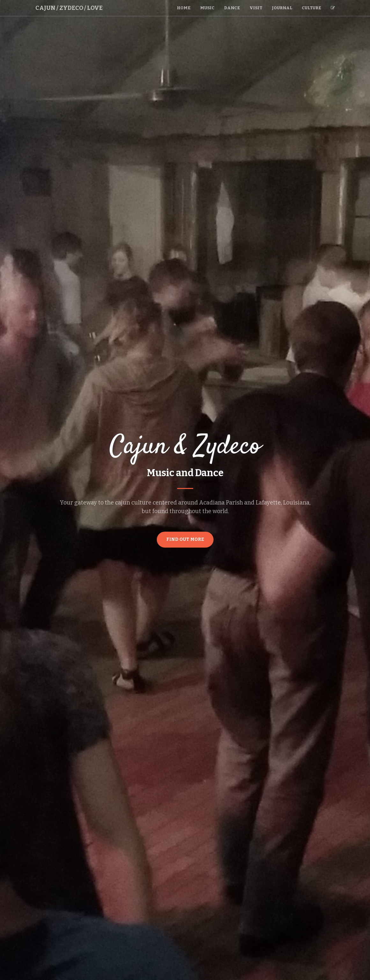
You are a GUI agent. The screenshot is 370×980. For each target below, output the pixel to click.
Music (207, 8)
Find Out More (185, 539)
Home (184, 8)
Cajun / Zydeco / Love (69, 8)
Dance (232, 8)
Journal (282, 8)
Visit (256, 8)
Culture (312, 8)
